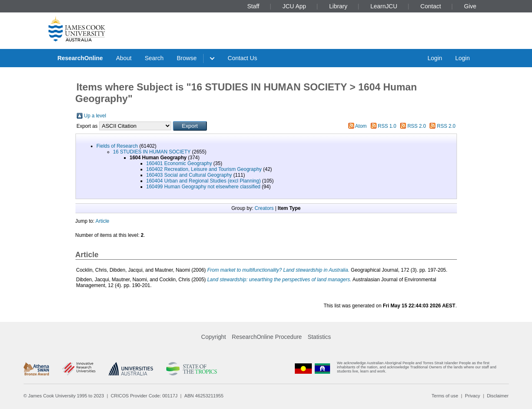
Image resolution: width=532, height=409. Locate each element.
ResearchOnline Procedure (267, 337)
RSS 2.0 (417, 126)
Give (470, 6)
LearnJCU (384, 6)
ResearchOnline (80, 58)
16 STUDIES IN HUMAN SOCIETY (152, 152)
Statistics (319, 337)
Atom (361, 126)
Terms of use (445, 396)
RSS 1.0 (387, 126)
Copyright (214, 337)
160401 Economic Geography (179, 163)
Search (154, 58)
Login (435, 58)
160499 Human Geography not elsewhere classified (204, 187)
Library (338, 6)
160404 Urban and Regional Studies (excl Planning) (204, 181)
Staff (253, 6)
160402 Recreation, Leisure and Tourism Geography (204, 169)
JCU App (294, 6)
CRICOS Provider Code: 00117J (144, 396)
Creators (264, 208)
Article (102, 221)
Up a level (95, 116)
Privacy (472, 396)
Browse (187, 58)
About (124, 58)
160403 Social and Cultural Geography (189, 175)
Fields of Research (117, 146)
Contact (431, 6)
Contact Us (242, 58)
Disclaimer (498, 396)
